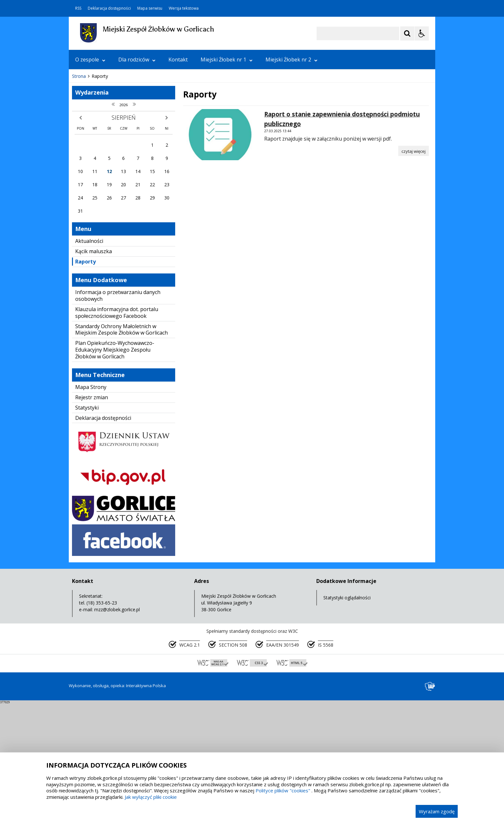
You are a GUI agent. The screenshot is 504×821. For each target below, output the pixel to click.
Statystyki (87, 525)
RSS (78, 8)
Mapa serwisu (150, 8)
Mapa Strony (91, 504)
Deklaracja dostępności (109, 8)
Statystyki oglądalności (347, 715)
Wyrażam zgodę (437, 811)
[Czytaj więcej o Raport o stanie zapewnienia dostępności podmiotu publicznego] (414, 268)
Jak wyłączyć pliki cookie (151, 797)
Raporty (85, 379)
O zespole (90, 60)
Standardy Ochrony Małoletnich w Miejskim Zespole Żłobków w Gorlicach (122, 447)
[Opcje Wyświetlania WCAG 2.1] (422, 33)
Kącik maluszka (94, 368)
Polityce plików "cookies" (283, 790)
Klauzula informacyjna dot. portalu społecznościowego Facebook (117, 430)
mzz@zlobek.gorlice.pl (117, 727)
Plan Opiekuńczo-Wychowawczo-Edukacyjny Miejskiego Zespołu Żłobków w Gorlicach (115, 467)
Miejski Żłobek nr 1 (227, 60)
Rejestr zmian (92, 514)
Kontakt (178, 60)
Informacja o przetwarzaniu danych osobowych (118, 413)
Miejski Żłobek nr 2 (292, 60)
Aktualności (89, 358)
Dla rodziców (137, 60)
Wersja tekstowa (184, 8)
